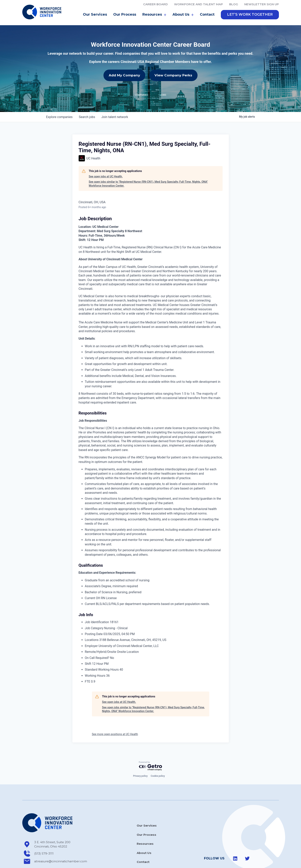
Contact (207, 14)
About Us (183, 15)
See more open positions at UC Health (115, 717)
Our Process (125, 14)
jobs (87, 100)
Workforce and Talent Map (199, 4)
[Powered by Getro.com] (151, 749)
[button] (250, 15)
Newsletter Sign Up (262, 4)
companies (59, 100)
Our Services (95, 14)
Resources (154, 15)
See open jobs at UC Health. (106, 159)
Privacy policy (140, 759)
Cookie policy (158, 759)
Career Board (155, 4)
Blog (234, 4)
